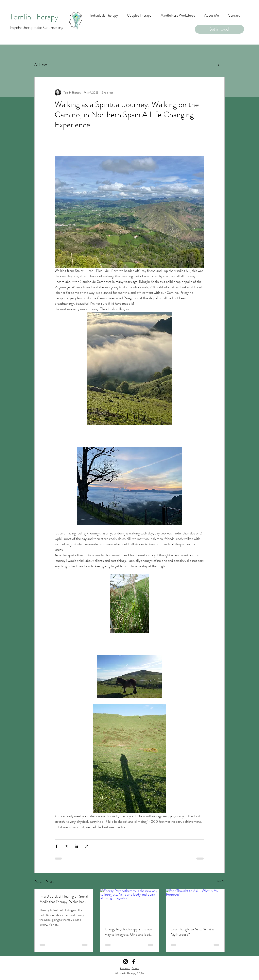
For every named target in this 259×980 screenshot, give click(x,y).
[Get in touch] (219, 29)
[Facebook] (134, 962)
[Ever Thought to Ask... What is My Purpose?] (195, 905)
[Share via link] (86, 846)
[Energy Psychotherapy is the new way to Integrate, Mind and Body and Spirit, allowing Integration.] (130, 905)
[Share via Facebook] (57, 846)
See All (221, 881)
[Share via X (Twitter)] (66, 846)
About (135, 968)
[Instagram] (125, 962)
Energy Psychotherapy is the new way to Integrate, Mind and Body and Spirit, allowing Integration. (129, 932)
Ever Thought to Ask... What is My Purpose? (193, 932)
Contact (125, 968)
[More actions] (202, 93)
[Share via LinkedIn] (76, 846)
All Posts (41, 65)
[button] (219, 65)
